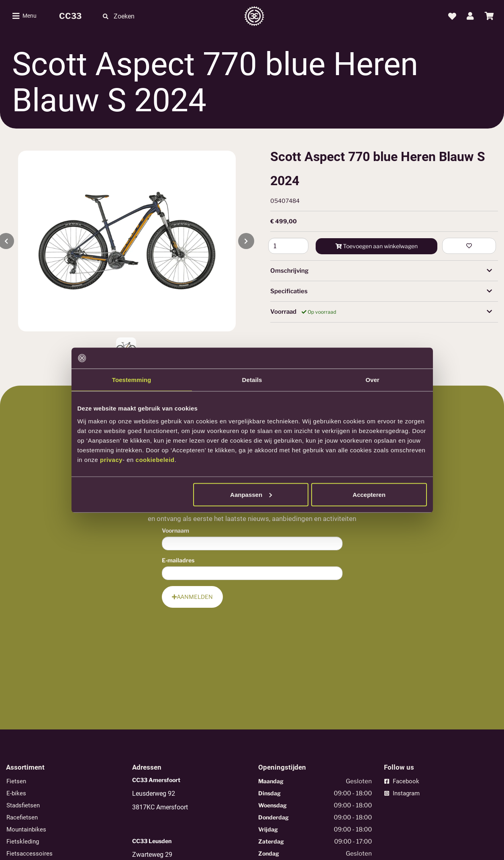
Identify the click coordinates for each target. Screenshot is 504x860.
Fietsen (16, 781)
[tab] (384, 271)
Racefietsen (22, 817)
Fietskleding (23, 842)
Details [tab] (252, 380)
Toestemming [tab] (132, 380)
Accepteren (369, 494)
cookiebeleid (155, 459)
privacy (111, 459)
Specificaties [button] (381, 291)
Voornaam (175, 530)
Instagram (402, 793)
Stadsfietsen (23, 805)
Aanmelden (192, 597)
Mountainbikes (26, 829)
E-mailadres (178, 560)
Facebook (402, 781)
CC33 (70, 16)
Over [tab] (372, 380)
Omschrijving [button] (381, 271)
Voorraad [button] (381, 312)
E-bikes (16, 793)
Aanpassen (251, 494)
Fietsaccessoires (30, 854)
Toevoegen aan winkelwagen (376, 246)
